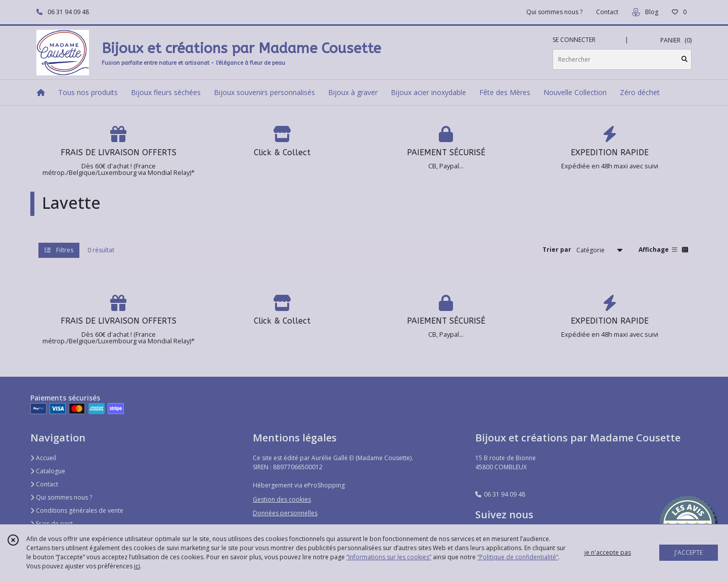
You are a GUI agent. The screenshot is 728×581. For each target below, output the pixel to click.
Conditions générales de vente (77, 510)
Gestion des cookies (282, 499)
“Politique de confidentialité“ (518, 557)
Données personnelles (285, 513)
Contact (607, 12)
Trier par (557, 250)
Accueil (43, 458)
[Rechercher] (685, 59)
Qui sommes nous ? (61, 497)
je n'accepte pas (608, 552)
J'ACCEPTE (689, 552)
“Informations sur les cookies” (389, 557)
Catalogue (48, 471)
